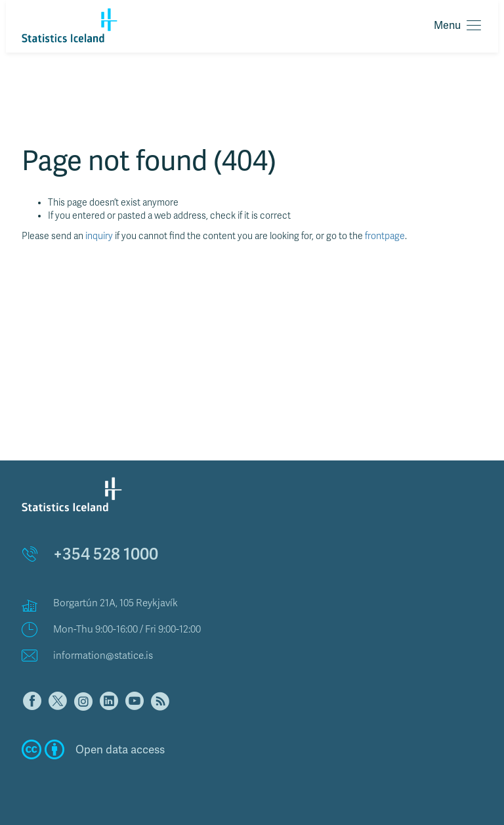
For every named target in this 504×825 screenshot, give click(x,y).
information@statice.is (103, 656)
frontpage (385, 236)
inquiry (99, 236)
